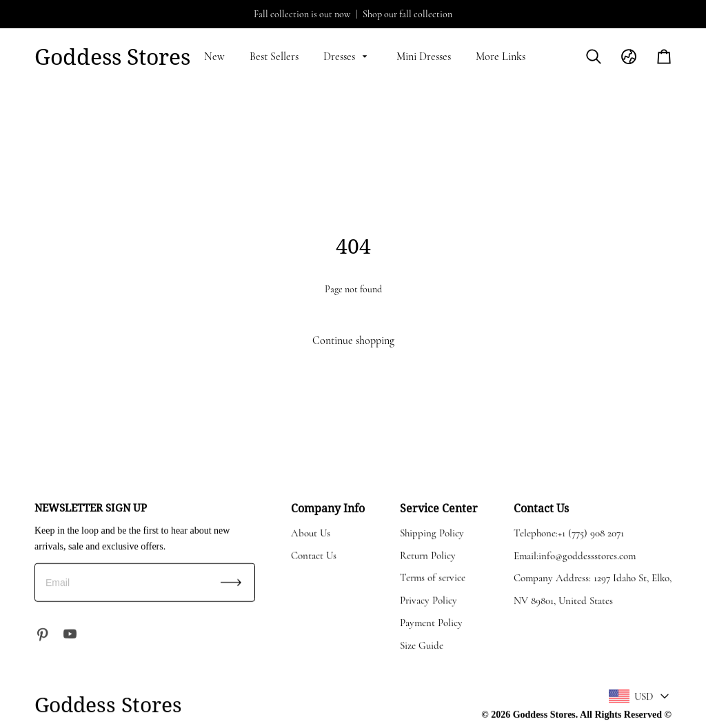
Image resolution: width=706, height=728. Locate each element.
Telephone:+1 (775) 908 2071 (569, 532)
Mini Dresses (424, 57)
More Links (501, 57)
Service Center (439, 507)
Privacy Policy (428, 600)
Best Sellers (274, 57)
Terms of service (433, 577)
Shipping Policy (432, 532)
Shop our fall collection (407, 14)
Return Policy (428, 555)
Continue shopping (353, 341)
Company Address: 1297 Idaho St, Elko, (593, 577)
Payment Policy (431, 622)
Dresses (347, 57)
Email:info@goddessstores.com (575, 555)
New (214, 57)
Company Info (328, 507)
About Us (311, 532)
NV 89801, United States (563, 600)
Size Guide (422, 645)
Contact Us (314, 555)
